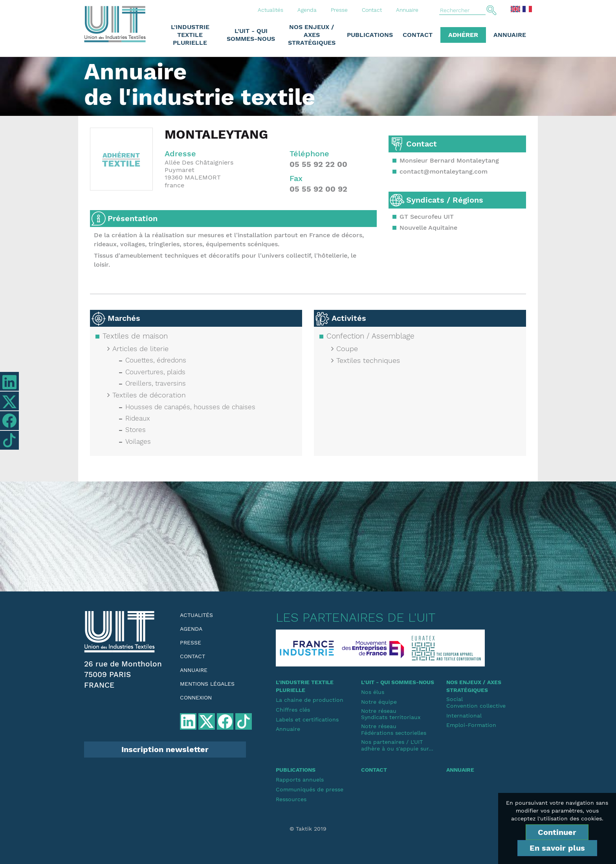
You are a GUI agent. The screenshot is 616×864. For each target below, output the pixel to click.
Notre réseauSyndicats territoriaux (391, 714)
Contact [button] (418, 35)
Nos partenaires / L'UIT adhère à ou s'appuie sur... (397, 745)
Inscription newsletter (165, 749)
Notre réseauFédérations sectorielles (394, 729)
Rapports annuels (300, 780)
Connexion (196, 697)
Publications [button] (370, 35)
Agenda (307, 10)
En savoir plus (557, 848)
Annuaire (407, 10)
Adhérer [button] (463, 35)
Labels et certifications (307, 719)
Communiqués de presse (310, 789)
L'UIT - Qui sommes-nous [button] (251, 35)
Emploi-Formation (471, 725)
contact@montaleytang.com (444, 171)
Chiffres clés (293, 710)
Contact (372, 10)
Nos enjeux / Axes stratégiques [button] (312, 35)
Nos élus (373, 692)
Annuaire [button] (510, 35)
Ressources (291, 799)
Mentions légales (207, 684)
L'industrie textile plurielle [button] (190, 35)
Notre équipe (379, 702)
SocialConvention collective (476, 702)
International (464, 716)
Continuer (557, 832)
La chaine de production (310, 700)
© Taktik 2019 (308, 829)
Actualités (270, 10)
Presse (339, 10)
